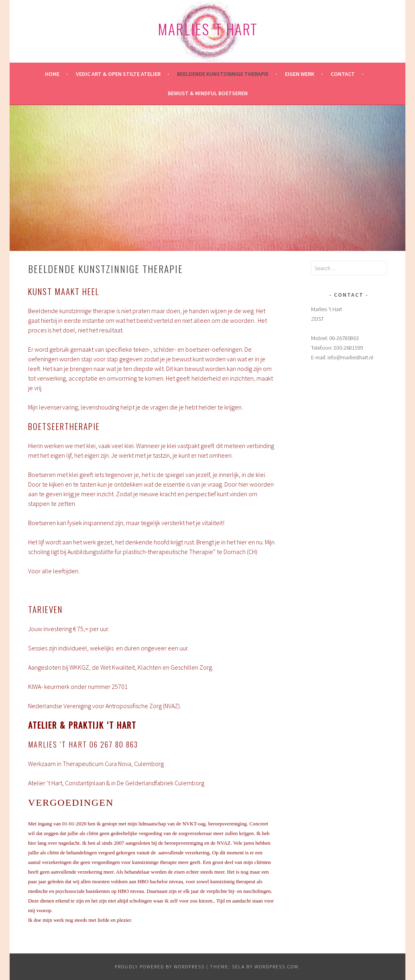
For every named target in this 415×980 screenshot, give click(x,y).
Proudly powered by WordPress (160, 967)
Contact (343, 74)
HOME (52, 74)
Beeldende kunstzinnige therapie (223, 74)
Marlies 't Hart (208, 29)
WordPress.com (277, 967)
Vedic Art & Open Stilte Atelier (118, 74)
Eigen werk (300, 74)
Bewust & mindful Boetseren (208, 93)
